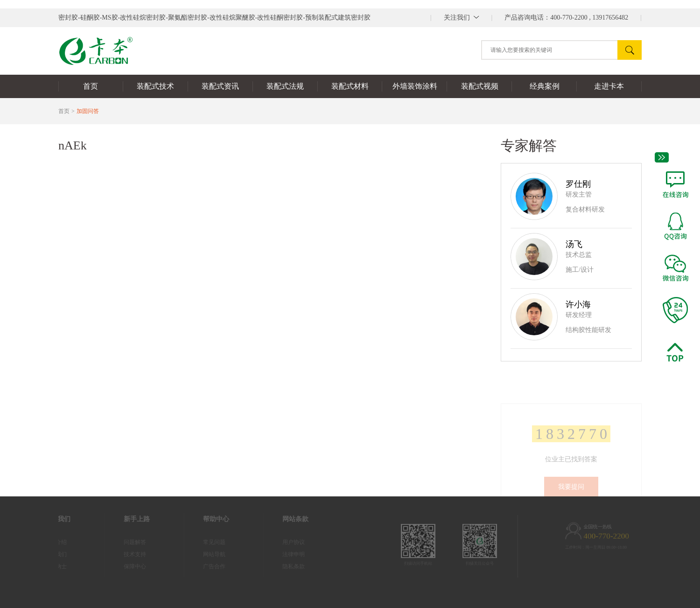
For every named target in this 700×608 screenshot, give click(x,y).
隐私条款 (284, 566)
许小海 (578, 304)
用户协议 (284, 542)
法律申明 (284, 554)
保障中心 (126, 566)
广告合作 (205, 566)
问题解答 (126, 542)
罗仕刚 (578, 184)
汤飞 (574, 244)
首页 (64, 111)
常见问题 (205, 542)
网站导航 (205, 554)
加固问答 (88, 111)
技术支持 (126, 554)
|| (462, 18)
